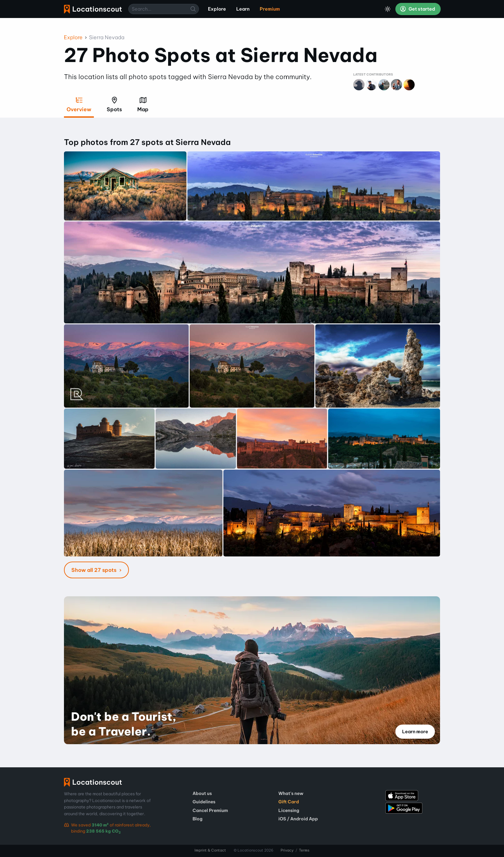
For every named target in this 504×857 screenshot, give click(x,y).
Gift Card (289, 802)
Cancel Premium (210, 810)
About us (202, 793)
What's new (291, 793)
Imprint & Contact (210, 850)
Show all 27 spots (94, 570)
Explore (73, 37)
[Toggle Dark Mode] (388, 9)
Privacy (287, 850)
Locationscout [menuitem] (93, 9)
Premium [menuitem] (270, 9)
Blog (198, 819)
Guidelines (204, 802)
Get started (418, 9)
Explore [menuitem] (217, 9)
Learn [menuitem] (243, 9)
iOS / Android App (298, 819)
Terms (304, 850)
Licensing (289, 810)
